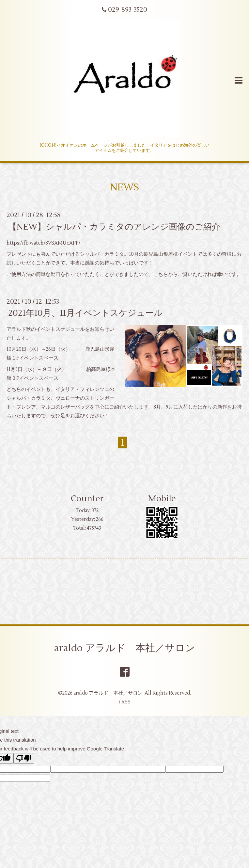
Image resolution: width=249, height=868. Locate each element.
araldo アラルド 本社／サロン (125, 648)
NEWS (124, 187)
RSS (126, 702)
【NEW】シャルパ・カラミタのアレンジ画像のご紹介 (114, 227)
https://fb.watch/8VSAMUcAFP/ (43, 243)
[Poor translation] (24, 758)
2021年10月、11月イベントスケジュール (85, 313)
